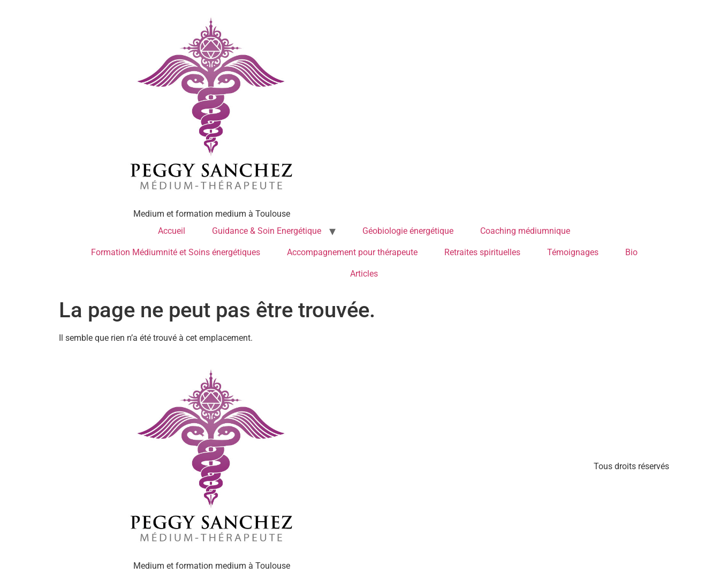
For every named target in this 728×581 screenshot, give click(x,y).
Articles (364, 274)
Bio (631, 252)
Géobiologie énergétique (408, 231)
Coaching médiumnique (525, 231)
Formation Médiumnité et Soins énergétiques (176, 252)
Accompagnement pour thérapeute (352, 252)
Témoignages (573, 252)
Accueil (172, 231)
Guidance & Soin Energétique (267, 231)
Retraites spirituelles (482, 252)
